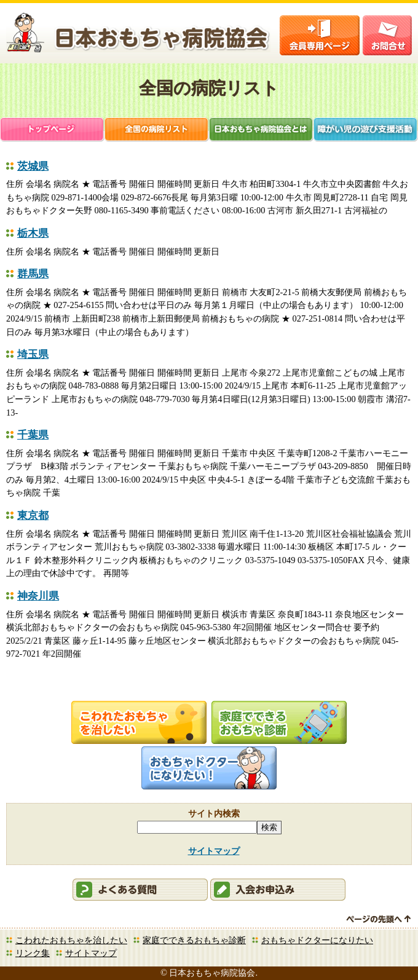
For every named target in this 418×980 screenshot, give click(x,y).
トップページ (52, 131)
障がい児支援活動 (366, 131)
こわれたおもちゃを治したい (71, 940)
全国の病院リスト (157, 131)
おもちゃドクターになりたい (317, 940)
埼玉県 (33, 354)
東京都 (33, 516)
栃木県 (33, 233)
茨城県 (33, 166)
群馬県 (33, 274)
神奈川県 (38, 596)
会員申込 (278, 890)
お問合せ (387, 35)
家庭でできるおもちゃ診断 (194, 940)
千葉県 (33, 435)
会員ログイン (320, 35)
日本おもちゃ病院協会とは (261, 131)
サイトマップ (214, 851)
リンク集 (33, 953)
